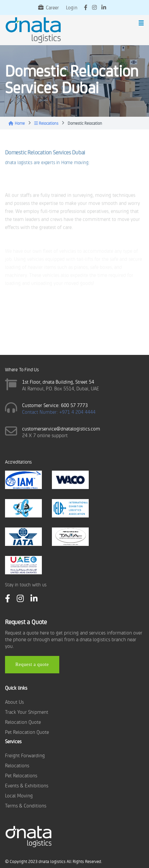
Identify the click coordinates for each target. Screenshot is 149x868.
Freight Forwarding (25, 755)
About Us (14, 702)
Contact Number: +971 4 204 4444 (59, 412)
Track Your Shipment (27, 712)
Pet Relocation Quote (27, 732)
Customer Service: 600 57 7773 (55, 405)
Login (72, 7)
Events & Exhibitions (27, 785)
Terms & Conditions (26, 805)
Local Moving (19, 795)
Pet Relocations (21, 775)
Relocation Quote (23, 722)
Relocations (46, 123)
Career (49, 7)
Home (17, 123)
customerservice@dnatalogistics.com (61, 428)
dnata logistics (52, 861)
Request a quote (32, 664)
